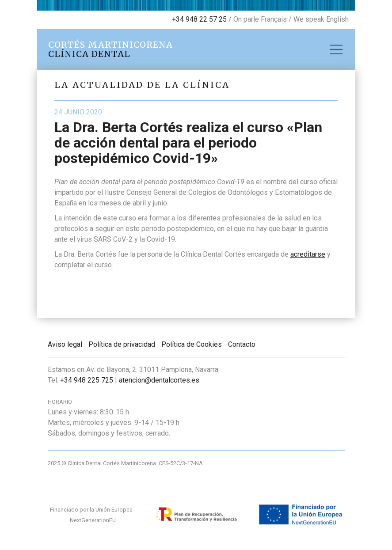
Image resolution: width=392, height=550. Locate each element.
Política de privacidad (122, 344)
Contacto (242, 344)
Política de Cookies (192, 344)
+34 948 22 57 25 (199, 19)
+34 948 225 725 (87, 380)
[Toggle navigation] (336, 49)
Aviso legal (65, 344)
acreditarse (308, 254)
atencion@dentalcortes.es (159, 380)
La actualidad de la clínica (142, 85)
